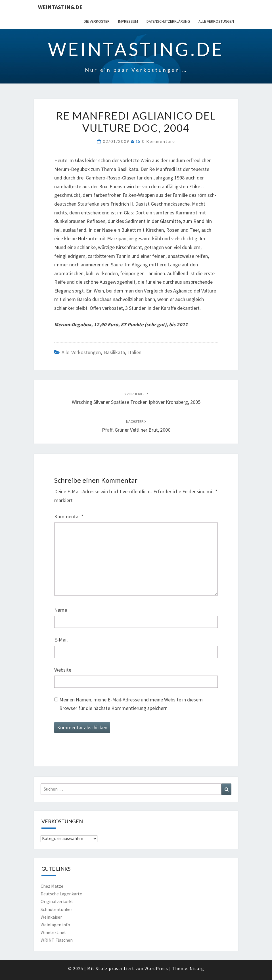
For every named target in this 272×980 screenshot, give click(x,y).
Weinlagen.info (55, 925)
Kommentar (69, 516)
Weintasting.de (60, 7)
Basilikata (114, 352)
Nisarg (197, 968)
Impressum (128, 21)
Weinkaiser (51, 917)
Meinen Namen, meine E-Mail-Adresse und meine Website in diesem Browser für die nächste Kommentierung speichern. (131, 704)
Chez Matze (52, 886)
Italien (135, 352)
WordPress (156, 968)
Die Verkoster (97, 21)
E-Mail (61, 640)
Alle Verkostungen (216, 21)
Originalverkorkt (57, 901)
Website (63, 670)
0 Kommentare (159, 141)
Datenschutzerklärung (168, 21)
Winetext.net (53, 932)
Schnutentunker (56, 909)
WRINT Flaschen (57, 940)
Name (61, 610)
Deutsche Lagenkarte (61, 894)
